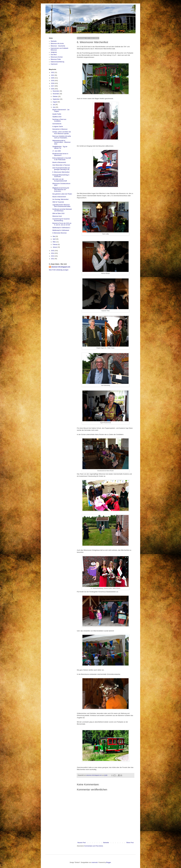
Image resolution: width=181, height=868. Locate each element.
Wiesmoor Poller (56, 59)
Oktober (55, 97)
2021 (53, 75)
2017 (53, 86)
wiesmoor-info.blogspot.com (61, 267)
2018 (53, 83)
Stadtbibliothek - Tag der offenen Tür (60, 147)
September (56, 99)
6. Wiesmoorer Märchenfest (61, 172)
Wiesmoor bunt (57, 216)
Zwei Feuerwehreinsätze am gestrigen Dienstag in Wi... (61, 169)
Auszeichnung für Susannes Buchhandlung (61, 220)
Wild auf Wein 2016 (58, 213)
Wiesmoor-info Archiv (57, 44)
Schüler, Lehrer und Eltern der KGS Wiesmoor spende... (62, 133)
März (54, 242)
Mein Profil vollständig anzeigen (59, 270)
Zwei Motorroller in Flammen (61, 165)
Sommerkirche (57, 124)
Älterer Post (130, 843)
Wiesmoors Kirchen (57, 57)
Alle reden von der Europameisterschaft (60, 180)
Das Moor (54, 55)
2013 (53, 256)
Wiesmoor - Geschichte (58, 46)
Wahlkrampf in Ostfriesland (61, 230)
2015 (53, 251)
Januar (55, 247)
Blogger (109, 862)
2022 (53, 72)
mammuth (95, 862)
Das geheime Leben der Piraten (62, 194)
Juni (54, 107)
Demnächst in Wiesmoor (60, 129)
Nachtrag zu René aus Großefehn (59, 120)
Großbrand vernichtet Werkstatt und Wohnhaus (62, 210)
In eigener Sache (58, 127)
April (54, 239)
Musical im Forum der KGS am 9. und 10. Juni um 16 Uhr (62, 224)
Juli (54, 105)
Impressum (54, 64)
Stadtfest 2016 (57, 117)
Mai (54, 236)
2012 (53, 259)
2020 (53, 78)
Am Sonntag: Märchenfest (60, 199)
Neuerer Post (82, 843)
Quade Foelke (57, 114)
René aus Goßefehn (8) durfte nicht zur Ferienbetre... (62, 137)
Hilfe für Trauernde (58, 202)
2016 (53, 89)
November (56, 94)
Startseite (106, 843)
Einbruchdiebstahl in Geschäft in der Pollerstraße (62, 159)
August (55, 102)
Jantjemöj (54, 52)
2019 (53, 81)
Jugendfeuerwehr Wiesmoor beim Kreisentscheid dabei (61, 206)
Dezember (56, 91)
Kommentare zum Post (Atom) (94, 846)
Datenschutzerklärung (57, 62)
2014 (53, 253)
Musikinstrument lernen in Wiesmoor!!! (60, 154)
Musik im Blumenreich (59, 162)
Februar (55, 245)
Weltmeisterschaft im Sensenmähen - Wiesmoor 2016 (61, 142)
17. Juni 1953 (57, 151)
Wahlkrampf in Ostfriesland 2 (61, 228)
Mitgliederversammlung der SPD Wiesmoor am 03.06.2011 (61, 190)
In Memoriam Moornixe (60, 233)
